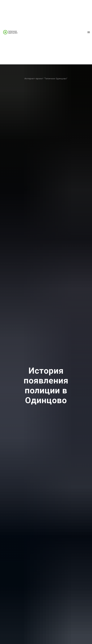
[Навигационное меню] (89, 32)
